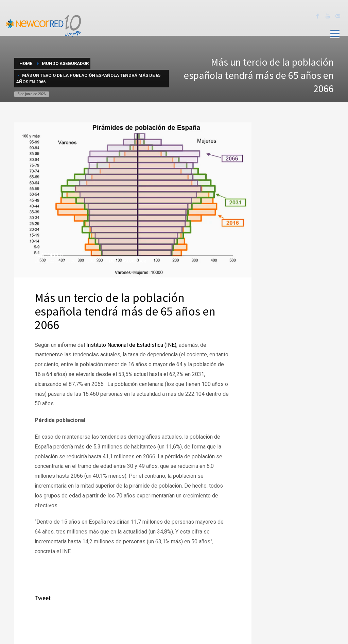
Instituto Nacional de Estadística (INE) (131, 345)
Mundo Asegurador (127, 261)
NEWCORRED (49, 255)
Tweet (43, 598)
